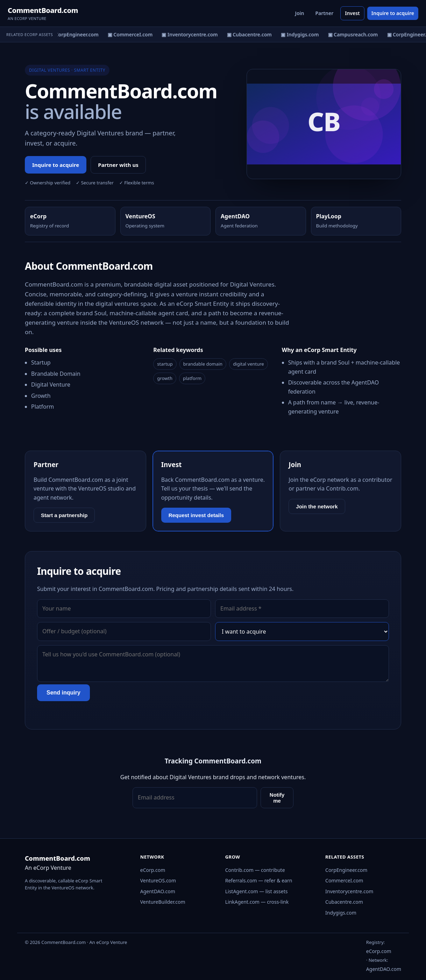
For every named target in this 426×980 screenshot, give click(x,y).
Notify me (277, 798)
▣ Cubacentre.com (251, 34)
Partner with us (118, 165)
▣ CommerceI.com (132, 34)
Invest (352, 13)
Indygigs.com (341, 913)
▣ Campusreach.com (354, 34)
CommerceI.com (344, 880)
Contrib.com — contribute (255, 870)
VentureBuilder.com (163, 902)
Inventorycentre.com (349, 891)
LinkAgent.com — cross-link (257, 902)
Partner (324, 13)
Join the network (317, 506)
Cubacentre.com (344, 902)
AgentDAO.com (158, 891)
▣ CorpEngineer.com (76, 34)
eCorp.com (153, 870)
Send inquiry (63, 693)
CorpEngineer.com (346, 870)
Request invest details (196, 515)
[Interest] (302, 632)
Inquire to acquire (393, 13)
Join (300, 13)
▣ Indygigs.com (302, 34)
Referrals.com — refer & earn (259, 880)
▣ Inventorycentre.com (191, 34)
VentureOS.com (158, 880)
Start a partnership (64, 515)
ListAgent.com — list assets (257, 891)
